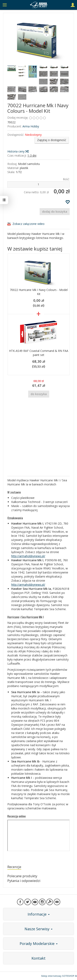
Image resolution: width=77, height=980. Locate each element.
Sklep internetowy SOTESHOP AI (59, 976)
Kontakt (38, 958)
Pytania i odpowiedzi (24, 881)
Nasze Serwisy (38, 929)
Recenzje (14, 867)
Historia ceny (18, 151)
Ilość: (66, 179)
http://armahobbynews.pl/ (28, 556)
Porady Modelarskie (39, 944)
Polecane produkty (22, 876)
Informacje (39, 914)
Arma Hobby (31, 126)
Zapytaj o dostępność (52, 140)
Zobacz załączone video (28, 224)
